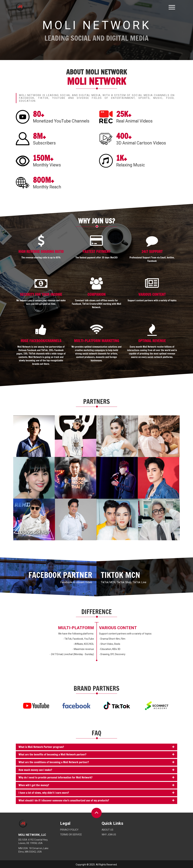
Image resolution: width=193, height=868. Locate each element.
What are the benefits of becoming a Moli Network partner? (52, 754)
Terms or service (71, 835)
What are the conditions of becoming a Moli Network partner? (54, 762)
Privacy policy (69, 830)
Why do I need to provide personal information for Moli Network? (55, 777)
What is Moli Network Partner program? (41, 747)
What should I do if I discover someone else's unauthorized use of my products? (64, 800)
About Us (107, 830)
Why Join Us (109, 835)
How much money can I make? (35, 770)
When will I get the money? (34, 785)
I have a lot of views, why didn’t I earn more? (44, 793)
